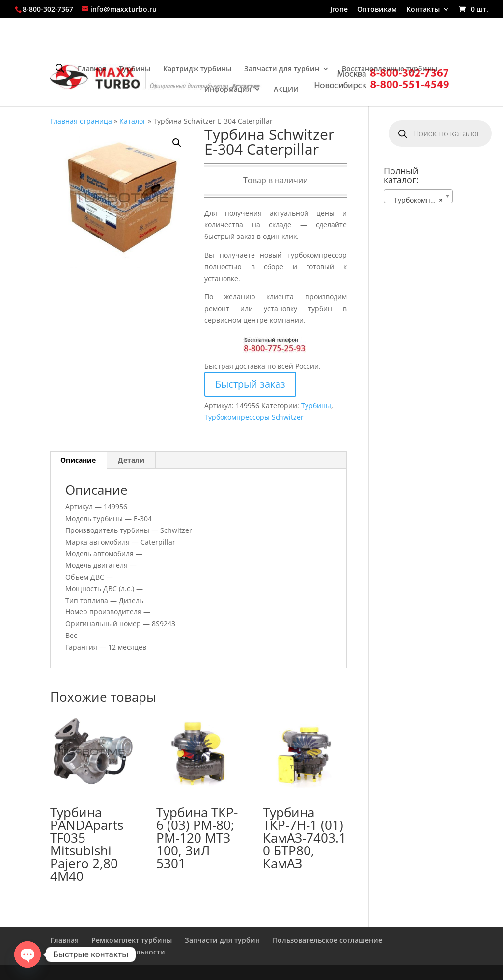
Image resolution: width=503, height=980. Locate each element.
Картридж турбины (197, 69)
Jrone (339, 10)
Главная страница (81, 121)
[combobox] (418, 196)
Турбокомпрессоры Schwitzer (254, 417)
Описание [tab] (78, 460)
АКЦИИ (286, 90)
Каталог (133, 121)
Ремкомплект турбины (132, 940)
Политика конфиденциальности (108, 952)
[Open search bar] (60, 68)
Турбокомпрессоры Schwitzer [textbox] (420, 200)
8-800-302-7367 (48, 9)
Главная (92, 69)
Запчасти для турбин (282, 69)
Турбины (135, 69)
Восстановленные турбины (390, 69)
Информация (228, 90)
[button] (177, 143)
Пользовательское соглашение (327, 940)
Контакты (423, 10)
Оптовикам (377, 10)
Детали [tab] (131, 460)
